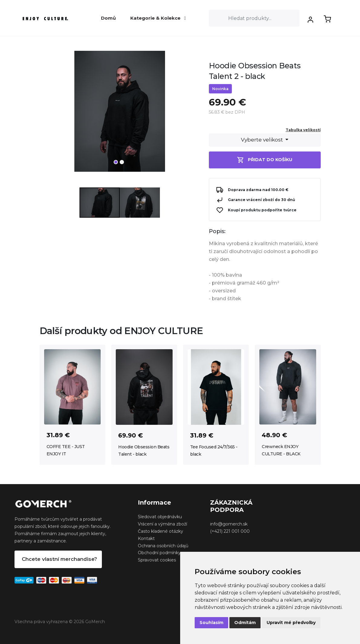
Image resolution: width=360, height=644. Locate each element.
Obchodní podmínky (159, 553)
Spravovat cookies (157, 560)
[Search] (254, 18)
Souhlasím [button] (211, 623)
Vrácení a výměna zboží (162, 524)
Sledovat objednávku (160, 517)
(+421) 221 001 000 (230, 531)
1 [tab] (116, 162)
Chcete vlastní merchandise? (59, 559)
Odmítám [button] (245, 623)
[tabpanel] (120, 114)
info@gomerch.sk (229, 524)
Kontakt (146, 538)
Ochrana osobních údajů (163, 546)
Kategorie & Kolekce (158, 18)
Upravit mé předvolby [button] (291, 623)
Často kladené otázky (161, 531)
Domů (108, 18)
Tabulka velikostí (303, 130)
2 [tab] (122, 162)
